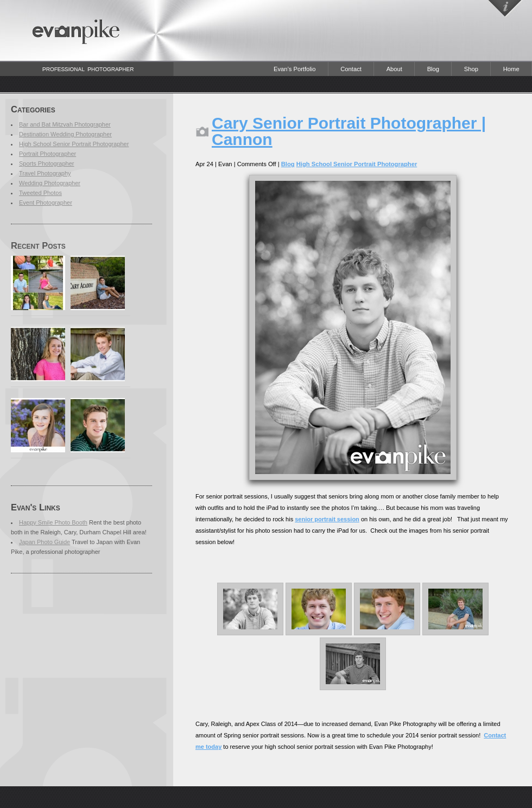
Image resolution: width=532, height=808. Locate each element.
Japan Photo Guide (45, 542)
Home (511, 69)
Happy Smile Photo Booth (53, 522)
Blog (433, 69)
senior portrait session (327, 519)
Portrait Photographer (47, 154)
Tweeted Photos (40, 193)
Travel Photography (45, 173)
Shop (471, 69)
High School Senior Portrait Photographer (74, 144)
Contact (351, 69)
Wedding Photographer (50, 183)
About (394, 69)
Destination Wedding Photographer (65, 134)
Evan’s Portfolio (295, 69)
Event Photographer (46, 203)
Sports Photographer (47, 163)
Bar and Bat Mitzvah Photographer (65, 124)
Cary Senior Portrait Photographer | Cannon (349, 131)
